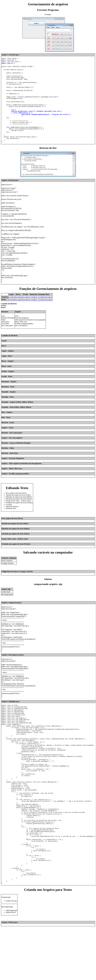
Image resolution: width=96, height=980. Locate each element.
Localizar (12, 314)
